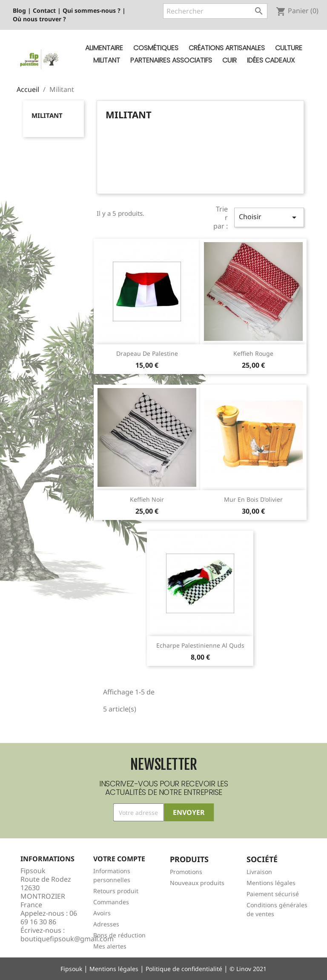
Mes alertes (110, 946)
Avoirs (102, 913)
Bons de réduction (119, 935)
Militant (107, 60)
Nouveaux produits (197, 883)
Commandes (111, 902)
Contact (44, 10)
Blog (19, 10)
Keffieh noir (147, 499)
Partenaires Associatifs (171, 60)
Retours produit (116, 891)
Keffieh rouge (253, 353)
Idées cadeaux (271, 60)
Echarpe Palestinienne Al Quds (200, 645)
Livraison (259, 872)
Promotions (186, 872)
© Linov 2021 (248, 969)
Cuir (229, 60)
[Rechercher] (215, 11)
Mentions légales (271, 883)
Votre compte (119, 859)
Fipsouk (71, 969)
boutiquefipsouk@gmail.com (67, 939)
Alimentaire (104, 48)
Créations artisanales (227, 48)
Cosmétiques (156, 48)
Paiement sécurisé (273, 894)
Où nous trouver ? (39, 19)
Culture (289, 48)
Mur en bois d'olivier (253, 499)
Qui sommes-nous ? (92, 10)
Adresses (106, 924)
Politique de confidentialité (184, 969)
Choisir (269, 217)
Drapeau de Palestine (147, 353)
